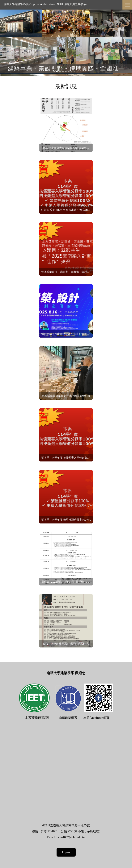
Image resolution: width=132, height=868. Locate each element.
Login (66, 852)
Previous (3, 43)
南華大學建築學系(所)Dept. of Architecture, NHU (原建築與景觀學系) (45, 4)
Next (129, 43)
